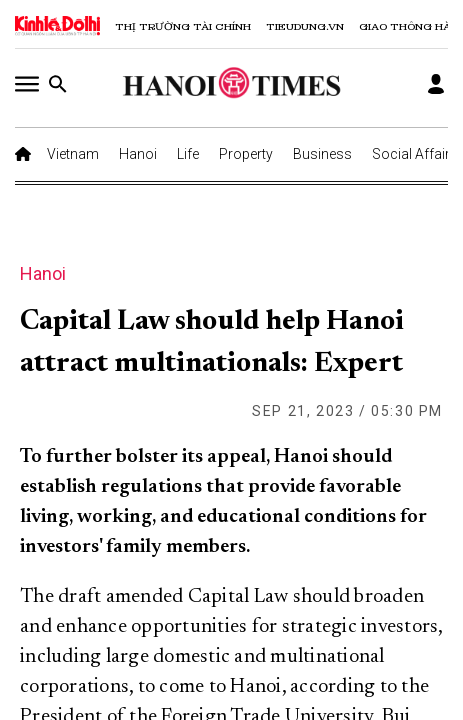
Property (246, 154)
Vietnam (73, 154)
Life (188, 154)
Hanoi (138, 154)
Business (322, 154)
